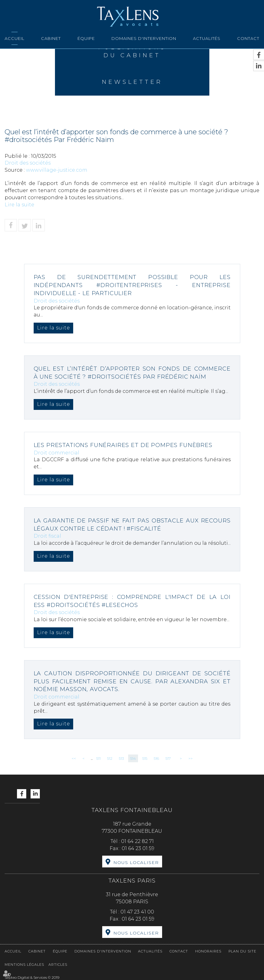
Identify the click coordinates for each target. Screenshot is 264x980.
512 (110, 758)
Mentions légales (24, 965)
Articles (58, 965)
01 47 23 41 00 (137, 912)
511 (98, 758)
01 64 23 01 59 (138, 848)
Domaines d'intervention (144, 38)
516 (156, 758)
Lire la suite (19, 205)
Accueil (15, 38)
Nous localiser (136, 862)
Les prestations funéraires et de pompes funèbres (124, 445)
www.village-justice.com (57, 170)
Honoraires (208, 951)
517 (168, 758)
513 (121, 758)
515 (145, 758)
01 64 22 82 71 (137, 841)
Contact (248, 38)
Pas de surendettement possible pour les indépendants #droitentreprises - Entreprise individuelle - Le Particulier (132, 285)
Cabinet (51, 38)
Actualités (207, 38)
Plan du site (242, 951)
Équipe (86, 38)
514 (133, 758)
